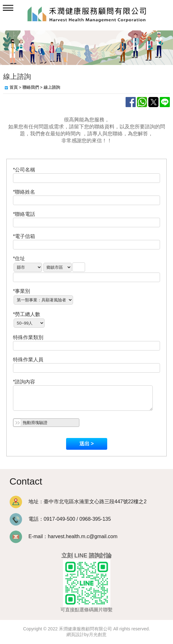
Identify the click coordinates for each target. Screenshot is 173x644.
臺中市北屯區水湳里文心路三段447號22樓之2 (95, 502)
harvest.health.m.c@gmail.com (83, 536)
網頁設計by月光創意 (86, 634)
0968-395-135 (95, 519)
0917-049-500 (59, 519)
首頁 (14, 87)
